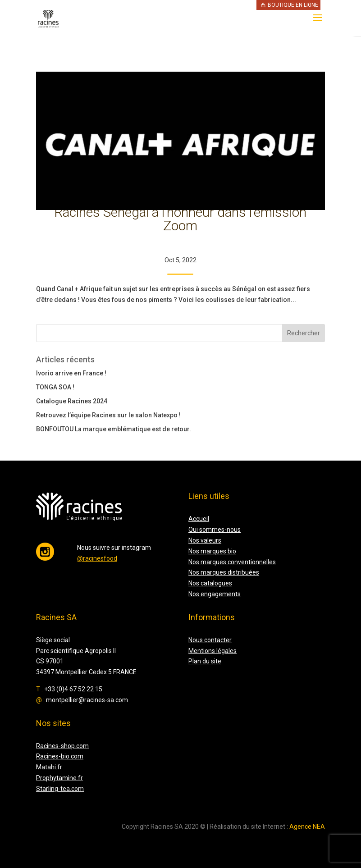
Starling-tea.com (60, 789)
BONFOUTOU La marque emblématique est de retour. (114, 429)
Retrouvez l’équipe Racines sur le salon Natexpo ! (108, 415)
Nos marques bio (212, 551)
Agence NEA (307, 827)
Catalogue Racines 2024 (72, 401)
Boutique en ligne (293, 5)
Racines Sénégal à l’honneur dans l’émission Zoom (180, 219)
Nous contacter (210, 640)
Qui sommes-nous (215, 530)
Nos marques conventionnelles (232, 562)
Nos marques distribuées (224, 572)
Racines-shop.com (62, 746)
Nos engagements (215, 594)
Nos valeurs (205, 540)
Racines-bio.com (60, 756)
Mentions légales (212, 651)
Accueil (199, 519)
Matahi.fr (49, 767)
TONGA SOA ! (55, 387)
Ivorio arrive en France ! (71, 373)
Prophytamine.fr (59, 778)
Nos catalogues (210, 583)
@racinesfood (97, 558)
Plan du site (205, 661)
